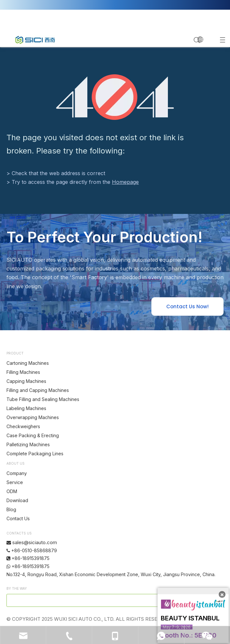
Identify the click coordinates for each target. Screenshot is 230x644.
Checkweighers (23, 426)
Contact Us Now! (187, 306)
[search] (94, 600)
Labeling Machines (26, 408)
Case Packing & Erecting (33, 435)
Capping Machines (26, 381)
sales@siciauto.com (35, 542)
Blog (11, 509)
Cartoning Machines (28, 363)
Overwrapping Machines (33, 417)
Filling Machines (23, 372)
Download (17, 500)
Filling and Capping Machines (38, 390)
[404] (115, 97)
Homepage (125, 182)
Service (15, 482)
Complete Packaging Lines (35, 454)
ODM (12, 491)
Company (17, 473)
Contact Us (18, 518)
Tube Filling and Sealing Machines (43, 399)
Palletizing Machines (28, 444)
